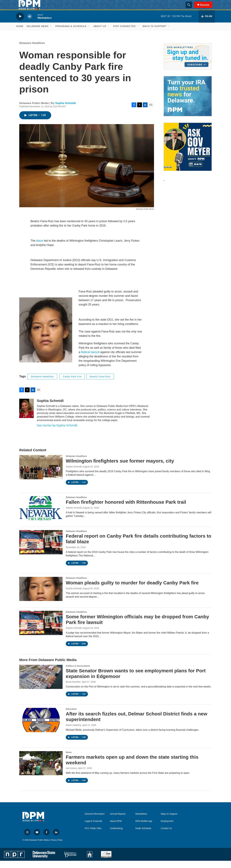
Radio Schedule (143, 836)
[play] (20, 24)
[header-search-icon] (190, 9)
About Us (100, 33)
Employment (167, 828)
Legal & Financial (93, 828)
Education (71, 716)
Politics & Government (78, 673)
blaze (40, 248)
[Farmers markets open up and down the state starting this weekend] (41, 770)
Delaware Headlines (32, 50)
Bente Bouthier (73, 689)
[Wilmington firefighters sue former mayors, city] (41, 474)
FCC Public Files (93, 836)
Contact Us (166, 836)
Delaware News (38, 33)
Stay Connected (124, 33)
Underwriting (116, 836)
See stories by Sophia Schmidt (57, 432)
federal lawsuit (90, 359)
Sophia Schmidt (65, 110)
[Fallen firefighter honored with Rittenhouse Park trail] (41, 515)
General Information (95, 821)
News (69, 759)
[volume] (30, 24)
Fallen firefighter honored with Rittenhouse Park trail (126, 509)
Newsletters (141, 821)
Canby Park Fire (72, 384)
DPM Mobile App (144, 828)
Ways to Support (155, 33)
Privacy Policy (57, 847)
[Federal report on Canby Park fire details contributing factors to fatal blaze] (41, 549)
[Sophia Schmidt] (26, 416)
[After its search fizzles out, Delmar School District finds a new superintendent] (41, 727)
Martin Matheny (73, 732)
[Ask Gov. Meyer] (188, 154)
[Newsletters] (188, 64)
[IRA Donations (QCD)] (188, 103)
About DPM (116, 828)
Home (20, 33)
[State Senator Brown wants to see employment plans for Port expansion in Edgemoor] (41, 684)
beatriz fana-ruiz (100, 384)
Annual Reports (118, 821)
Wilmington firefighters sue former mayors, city (120, 468)
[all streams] (207, 24)
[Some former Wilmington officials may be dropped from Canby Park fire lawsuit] (41, 630)
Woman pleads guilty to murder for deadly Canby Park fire (132, 590)
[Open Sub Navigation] (51, 33)
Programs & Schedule (71, 33)
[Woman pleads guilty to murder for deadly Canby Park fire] (41, 596)
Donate (207, 8)
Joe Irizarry (71, 775)
